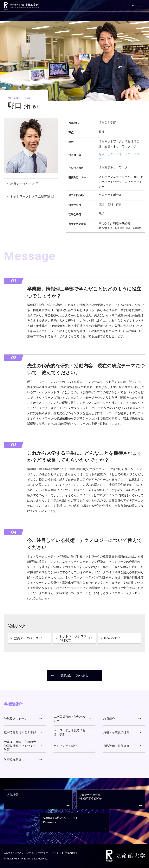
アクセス (56, 853)
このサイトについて (13, 853)
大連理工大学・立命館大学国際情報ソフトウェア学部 (23, 746)
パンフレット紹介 (73, 746)
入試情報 (38, 800)
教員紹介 (122, 719)
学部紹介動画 (23, 759)
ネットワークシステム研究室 (30, 196)
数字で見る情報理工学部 (23, 732)
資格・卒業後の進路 (122, 732)
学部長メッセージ (23, 719)
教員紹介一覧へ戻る (70, 675)
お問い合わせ (71, 853)
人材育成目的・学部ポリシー (73, 719)
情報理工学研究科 (111, 800)
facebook (110, 638)
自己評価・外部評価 (122, 746)
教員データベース (22, 184)
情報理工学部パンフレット (74, 823)
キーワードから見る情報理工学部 (73, 732)
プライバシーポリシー (38, 853)
